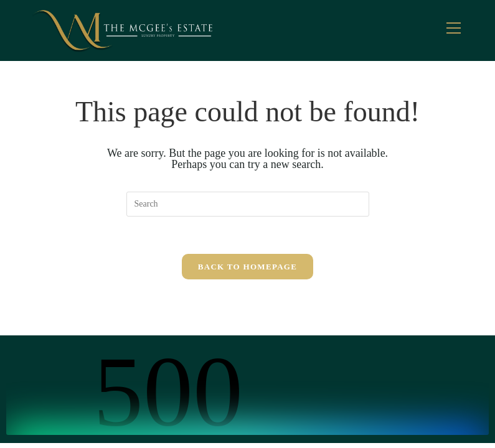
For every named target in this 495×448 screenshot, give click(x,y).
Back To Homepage (247, 267)
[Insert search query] (248, 204)
